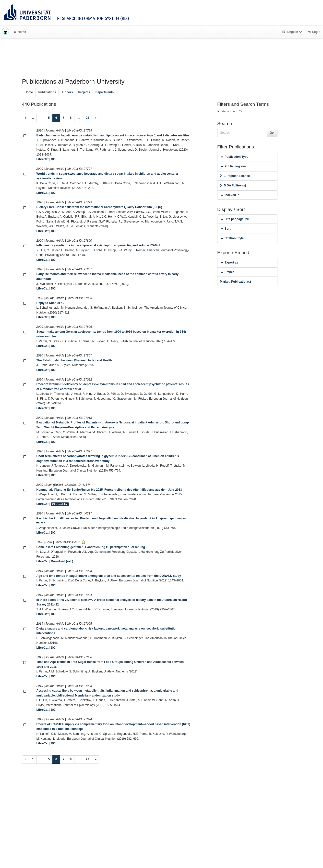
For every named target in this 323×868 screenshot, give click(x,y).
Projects (84, 92)
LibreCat (42, 159)
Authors (67, 92)
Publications (47, 92)
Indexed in (230, 195)
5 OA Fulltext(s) (233, 185)
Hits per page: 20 (234, 219)
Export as (229, 263)
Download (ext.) (62, 561)
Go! (272, 133)
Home (20, 32)
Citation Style (232, 238)
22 (88, 118)
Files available (60, 504)
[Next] (96, 118)
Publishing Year (234, 166)
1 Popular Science (235, 176)
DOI (54, 159)
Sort (225, 229)
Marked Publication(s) (235, 282)
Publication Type (234, 157)
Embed (227, 272)
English (293, 32)
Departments (105, 92)
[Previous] (26, 118)
